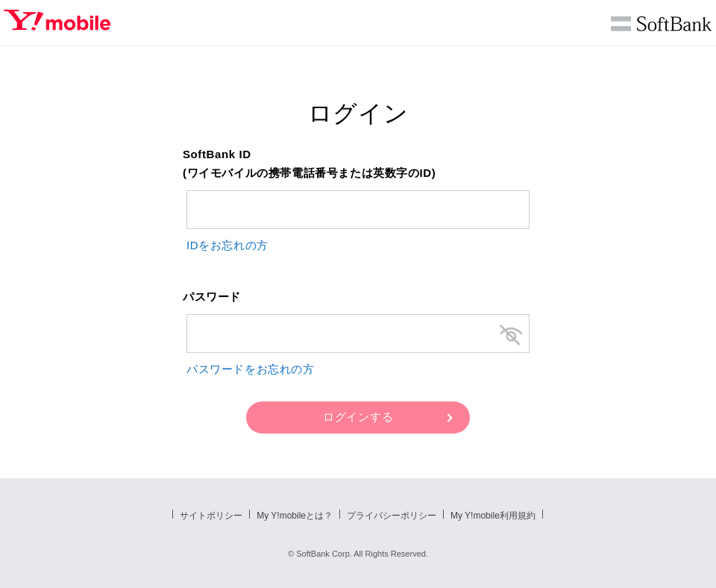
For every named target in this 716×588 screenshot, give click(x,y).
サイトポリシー (211, 516)
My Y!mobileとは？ (295, 516)
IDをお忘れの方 (227, 245)
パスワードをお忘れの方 (251, 369)
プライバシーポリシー (392, 516)
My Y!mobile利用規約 (493, 516)
